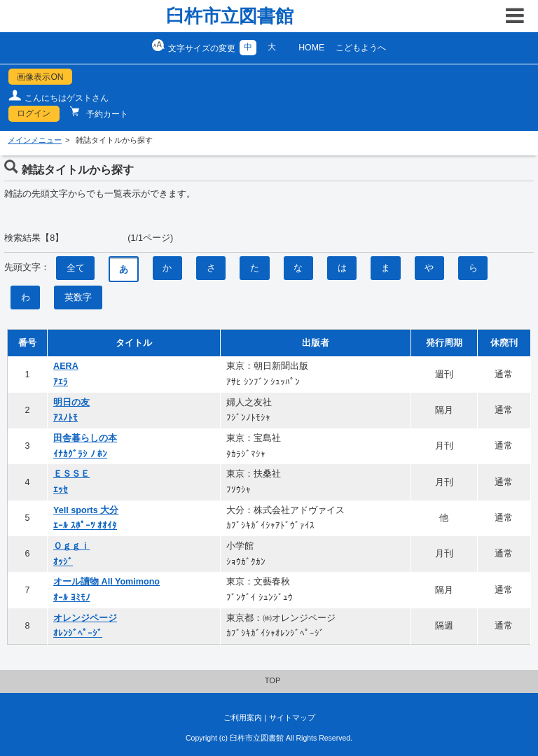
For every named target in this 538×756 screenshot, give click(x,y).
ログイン (34, 113)
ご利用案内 (243, 717)
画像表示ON (40, 77)
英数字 (78, 297)
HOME (311, 48)
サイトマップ (292, 717)
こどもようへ (361, 48)
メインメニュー (35, 140)
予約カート (106, 114)
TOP (273, 680)
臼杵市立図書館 (230, 16)
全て (76, 268)
